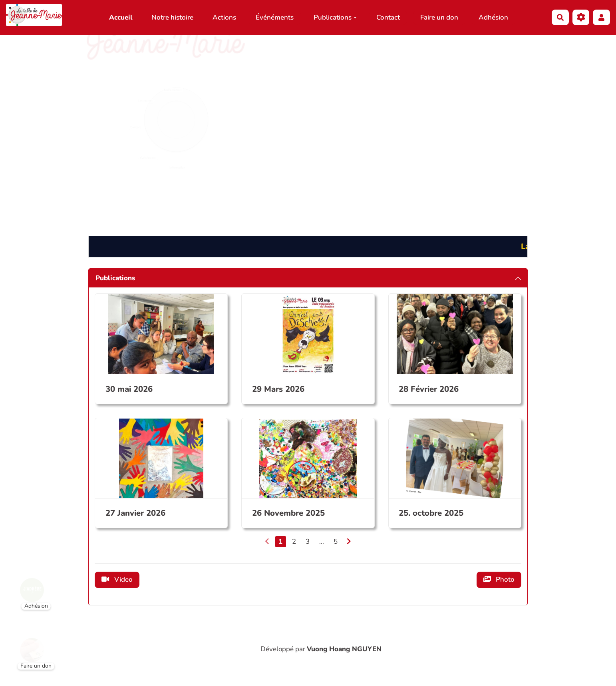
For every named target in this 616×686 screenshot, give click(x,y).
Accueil (121, 17)
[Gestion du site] (581, 17)
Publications (335, 17)
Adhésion (493, 17)
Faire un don (439, 17)
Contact (388, 17)
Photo (499, 579)
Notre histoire (172, 17)
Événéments (275, 17)
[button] (601, 17)
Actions (224, 17)
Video (117, 579)
